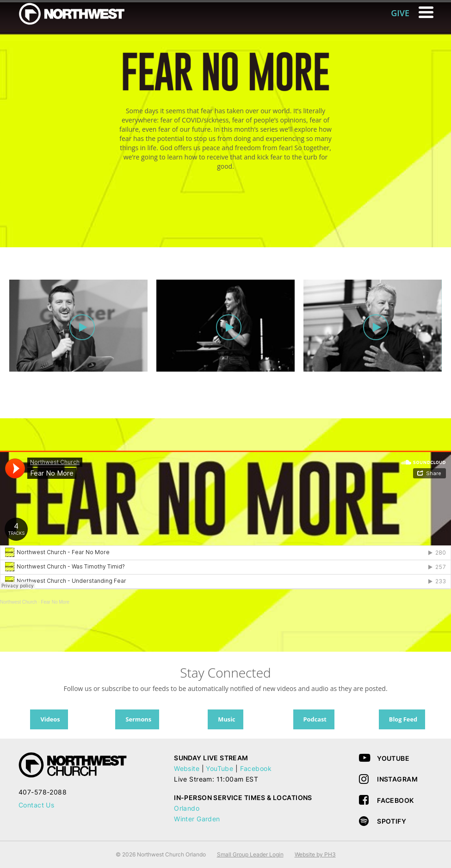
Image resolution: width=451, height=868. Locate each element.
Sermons (138, 719)
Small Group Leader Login (250, 854)
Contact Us (36, 805)
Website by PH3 (315, 854)
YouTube (219, 768)
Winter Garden (197, 819)
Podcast (315, 719)
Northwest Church (19, 602)
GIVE (400, 13)
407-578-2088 (43, 792)
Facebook (256, 768)
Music (226, 719)
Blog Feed (403, 719)
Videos (50, 719)
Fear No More (55, 602)
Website (187, 768)
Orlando (187, 808)
